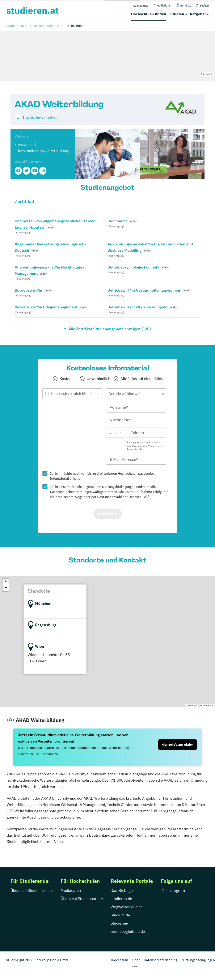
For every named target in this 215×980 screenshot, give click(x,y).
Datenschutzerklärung (161, 960)
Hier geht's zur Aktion (178, 744)
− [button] (6, 588)
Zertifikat (25, 201)
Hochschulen (128, 473)
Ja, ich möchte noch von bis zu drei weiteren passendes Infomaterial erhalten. (102, 476)
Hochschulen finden (149, 14)
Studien (177, 14)
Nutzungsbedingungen (119, 487)
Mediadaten (71, 890)
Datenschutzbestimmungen (71, 492)
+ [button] (6, 582)
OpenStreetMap (206, 705)
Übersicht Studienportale (32, 890)
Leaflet (190, 705)
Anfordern (108, 514)
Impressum (119, 960)
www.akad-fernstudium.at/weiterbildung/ (44, 148)
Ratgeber (198, 14)
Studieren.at (15, 26)
